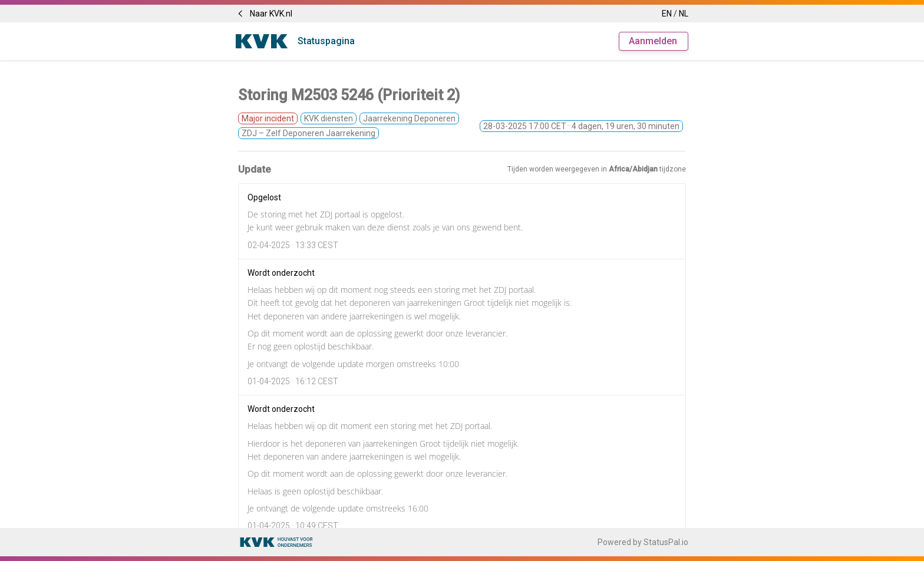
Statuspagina (326, 41)
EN (667, 14)
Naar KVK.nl (264, 14)
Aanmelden (653, 41)
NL (684, 14)
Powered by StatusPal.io (643, 542)
